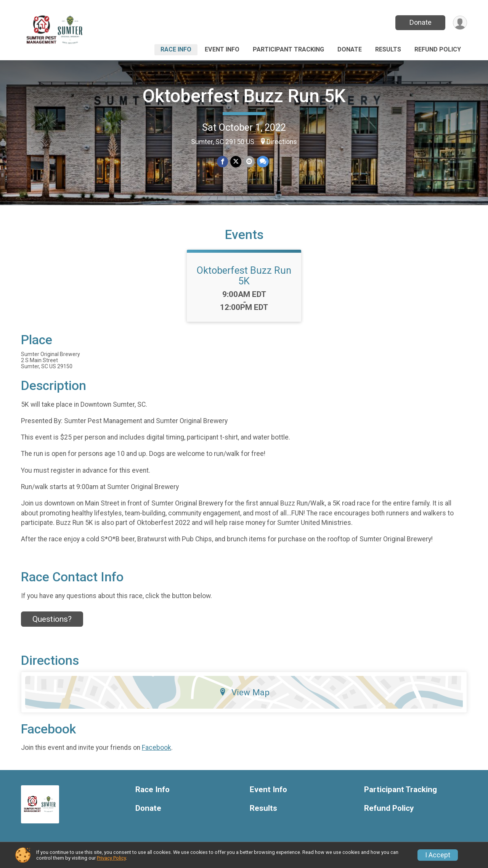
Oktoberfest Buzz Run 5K (244, 96)
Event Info (222, 49)
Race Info (176, 49)
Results (388, 49)
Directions (282, 142)
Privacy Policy (111, 858)
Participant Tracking (288, 49)
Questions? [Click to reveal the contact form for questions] (52, 619)
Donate (421, 22)
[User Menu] (460, 23)
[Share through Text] (263, 161)
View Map (244, 692)
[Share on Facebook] (222, 161)
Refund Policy (438, 49)
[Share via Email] (249, 161)
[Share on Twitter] (236, 161)
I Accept (438, 855)
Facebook (157, 748)
